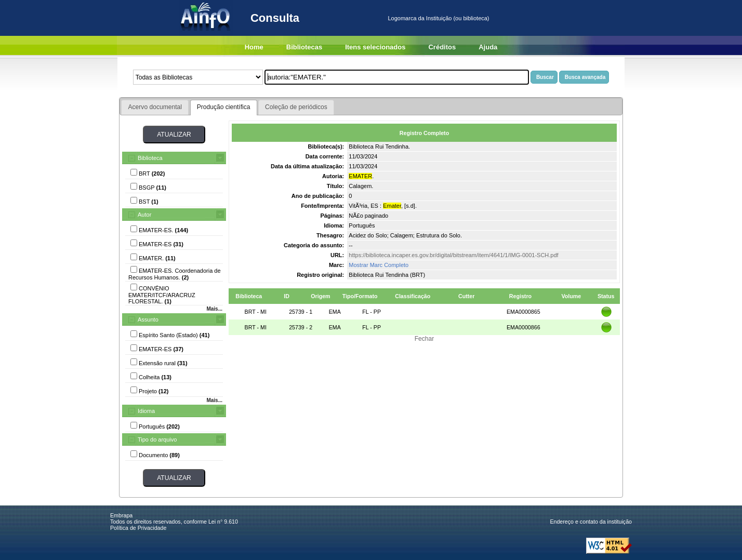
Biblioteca (150, 158)
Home (254, 47)
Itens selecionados (375, 47)
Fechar (425, 339)
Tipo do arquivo (157, 439)
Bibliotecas (304, 47)
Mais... (214, 309)
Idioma (146, 411)
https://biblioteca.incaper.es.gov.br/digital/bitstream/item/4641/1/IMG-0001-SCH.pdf (453, 255)
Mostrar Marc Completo (379, 265)
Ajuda (488, 47)
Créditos (442, 47)
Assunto (148, 319)
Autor (144, 215)
